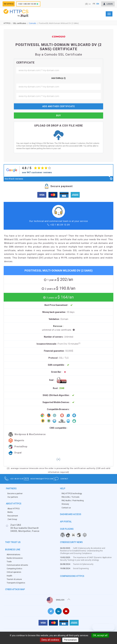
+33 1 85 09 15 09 (34, 4)
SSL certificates (20, 23)
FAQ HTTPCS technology (72, 494)
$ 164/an (60, 297)
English (58, 600)
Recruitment (13, 516)
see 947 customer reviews (37, 172)
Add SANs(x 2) (58, 78)
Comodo (33, 23)
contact (96, 479)
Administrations (13, 555)
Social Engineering (81, 568)
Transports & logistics (16, 583)
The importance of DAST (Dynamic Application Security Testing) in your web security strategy (86, 559)
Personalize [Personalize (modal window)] (70, 640)
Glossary (65, 504)
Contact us (66, 508)
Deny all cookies (50, 640)
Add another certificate (59, 106)
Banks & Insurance (15, 558)
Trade (9, 562)
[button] (58, 459)
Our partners (13, 497)
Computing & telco (14, 569)
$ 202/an (60, 279)
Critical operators (14, 572)
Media (10, 512)
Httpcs (7, 23)
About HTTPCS (13, 509)
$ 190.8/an (60, 288)
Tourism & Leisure (14, 579)
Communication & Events (17, 565)
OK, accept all (100, 635)
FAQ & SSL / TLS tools (70, 497)
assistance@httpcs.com (60, 479)
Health (9, 576)
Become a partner (15, 494)
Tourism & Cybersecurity (83, 564)
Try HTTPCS (12, 4)
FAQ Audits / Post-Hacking (73, 501)
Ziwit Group (12, 519)
